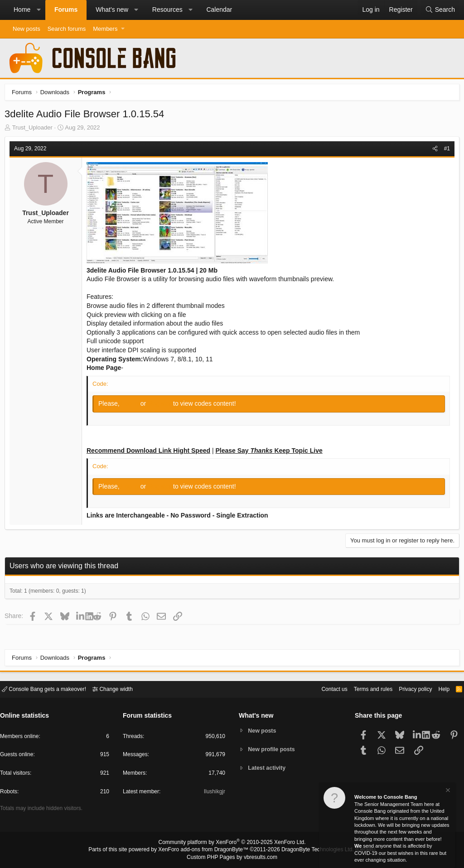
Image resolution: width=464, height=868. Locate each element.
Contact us (320, 688)
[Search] (440, 10)
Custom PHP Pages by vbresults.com (232, 858)
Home (22, 10)
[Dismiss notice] (447, 791)
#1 (445, 151)
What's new (112, 10)
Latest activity (268, 769)
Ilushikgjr (214, 793)
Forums (66, 10)
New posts (27, 29)
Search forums (67, 29)
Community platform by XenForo (232, 844)
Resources (167, 10)
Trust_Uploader (35, 130)
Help (438, 688)
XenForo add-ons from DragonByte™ (206, 850)
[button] (39, 10)
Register (163, 406)
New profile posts (273, 749)
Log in (133, 406)
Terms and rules (362, 688)
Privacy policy (408, 688)
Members (105, 29)
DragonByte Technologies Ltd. (311, 850)
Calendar (219, 10)
